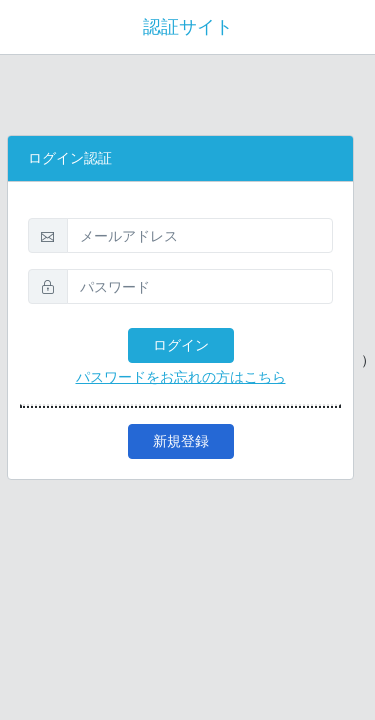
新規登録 (181, 441)
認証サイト (188, 27)
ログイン (181, 345)
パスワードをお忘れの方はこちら (181, 377)
